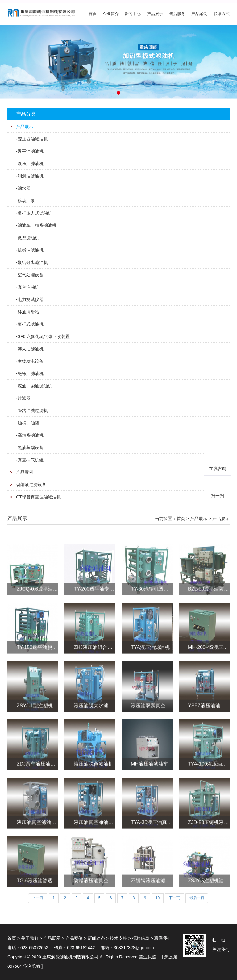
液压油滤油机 (31, 164)
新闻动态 (96, 938)
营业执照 (148, 957)
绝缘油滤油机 (31, 373)
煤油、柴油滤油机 (35, 386)
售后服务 (177, 14)
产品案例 (199, 14)
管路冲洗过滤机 (33, 411)
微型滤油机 (28, 238)
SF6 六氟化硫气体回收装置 (44, 336)
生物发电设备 (31, 361)
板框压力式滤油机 (35, 213)
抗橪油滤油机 (31, 250)
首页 (93, 14)
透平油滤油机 (31, 151)
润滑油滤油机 (31, 176)
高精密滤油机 (31, 435)
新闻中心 (133, 14)
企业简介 (111, 14)
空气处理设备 (31, 275)
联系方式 (222, 14)
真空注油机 (28, 287)
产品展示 (155, 14)
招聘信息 (141, 938)
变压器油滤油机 (33, 139)
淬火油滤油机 (31, 349)
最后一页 (197, 898)
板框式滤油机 (31, 324)
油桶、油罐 (28, 423)
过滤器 (24, 398)
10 (158, 898)
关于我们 (30, 938)
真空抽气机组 (31, 460)
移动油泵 (26, 201)
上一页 (38, 898)
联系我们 (163, 938)
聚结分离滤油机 (33, 262)
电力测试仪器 (31, 299)
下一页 (174, 898)
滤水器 (24, 188)
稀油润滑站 (28, 312)
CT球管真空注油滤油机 (38, 497)
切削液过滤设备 (31, 485)
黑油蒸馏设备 (31, 448)
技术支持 (118, 938)
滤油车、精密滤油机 (37, 225)
